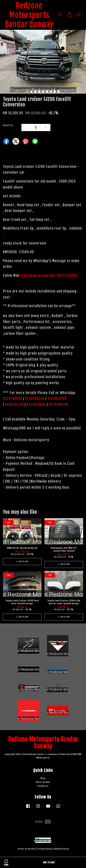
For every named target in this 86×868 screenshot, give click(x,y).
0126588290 (35, 399)
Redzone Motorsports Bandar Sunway (29, 15)
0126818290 (58, 399)
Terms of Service (27, 849)
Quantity (8, 125)
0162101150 (14, 404)
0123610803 (36, 404)
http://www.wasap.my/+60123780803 (49, 275)
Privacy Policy (45, 849)
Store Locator (43, 782)
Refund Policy (61, 849)
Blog (43, 778)
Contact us (43, 786)
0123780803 (13, 399)
